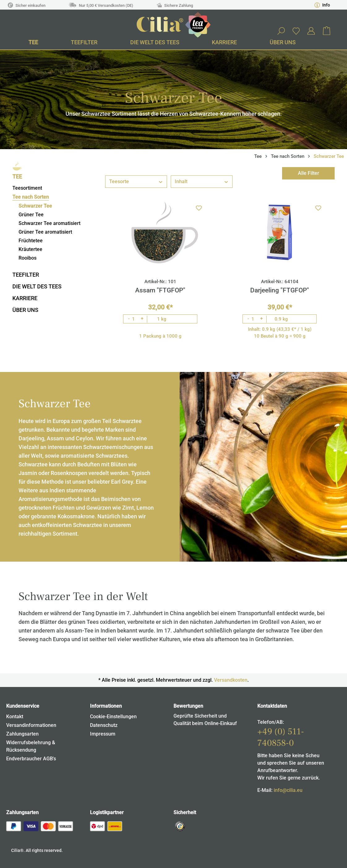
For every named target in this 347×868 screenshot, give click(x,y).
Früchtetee (31, 241)
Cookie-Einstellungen (113, 717)
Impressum (103, 734)
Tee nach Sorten (31, 197)
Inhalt (202, 181)
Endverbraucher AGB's (31, 759)
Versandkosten (231, 680)
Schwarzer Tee (35, 206)
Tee (17, 177)
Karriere (25, 298)
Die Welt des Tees (37, 286)
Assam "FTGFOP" (160, 290)
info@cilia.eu (288, 790)
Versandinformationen (31, 725)
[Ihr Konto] (311, 31)
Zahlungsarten (22, 734)
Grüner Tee (31, 215)
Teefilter (26, 275)
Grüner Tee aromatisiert (45, 232)
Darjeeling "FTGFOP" (280, 290)
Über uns (25, 310)
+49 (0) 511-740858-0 (281, 737)
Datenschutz (104, 725)
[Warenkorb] (327, 31)
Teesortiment (27, 188)
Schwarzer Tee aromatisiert (49, 223)
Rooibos (28, 258)
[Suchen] (281, 31)
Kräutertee (30, 249)
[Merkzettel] (296, 31)
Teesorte (136, 181)
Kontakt (15, 717)
